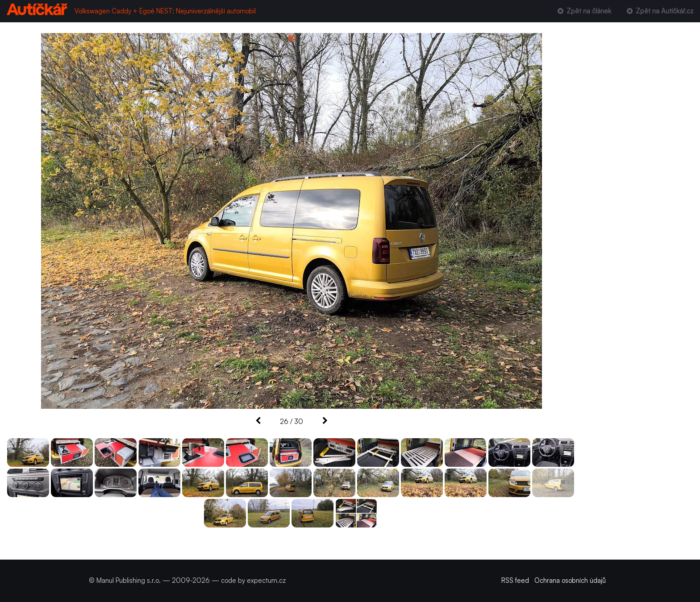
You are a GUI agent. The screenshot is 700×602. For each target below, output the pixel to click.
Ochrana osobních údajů (570, 580)
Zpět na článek (583, 11)
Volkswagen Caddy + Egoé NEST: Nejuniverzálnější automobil (165, 11)
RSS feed (515, 580)
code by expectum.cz (253, 580)
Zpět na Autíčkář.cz (659, 11)
